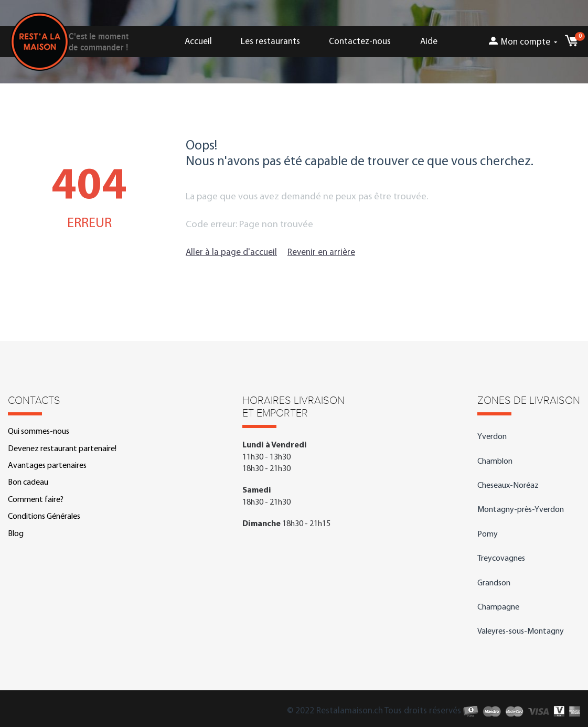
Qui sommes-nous (39, 432)
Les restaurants (270, 42)
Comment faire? (36, 500)
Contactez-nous (360, 42)
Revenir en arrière (321, 253)
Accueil (198, 42)
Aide (429, 42)
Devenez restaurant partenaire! (62, 449)
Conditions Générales (44, 517)
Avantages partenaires (47, 466)
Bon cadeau (28, 483)
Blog (16, 534)
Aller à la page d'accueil (231, 253)
